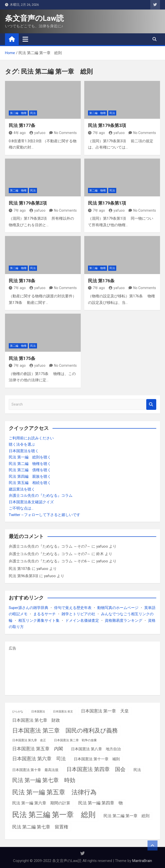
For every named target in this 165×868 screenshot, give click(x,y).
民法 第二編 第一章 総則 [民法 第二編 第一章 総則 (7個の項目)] (126, 816)
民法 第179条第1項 (107, 203)
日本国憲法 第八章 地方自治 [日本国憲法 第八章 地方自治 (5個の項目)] (96, 749)
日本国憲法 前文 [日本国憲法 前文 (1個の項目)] (63, 712)
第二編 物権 (18, 113)
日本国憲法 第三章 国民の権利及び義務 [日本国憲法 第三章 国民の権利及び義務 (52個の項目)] (65, 731)
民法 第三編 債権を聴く (30, 470)
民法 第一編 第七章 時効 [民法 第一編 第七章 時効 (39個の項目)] (44, 780)
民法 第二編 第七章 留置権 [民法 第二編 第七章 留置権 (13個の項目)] (40, 827)
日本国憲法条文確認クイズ (31, 502)
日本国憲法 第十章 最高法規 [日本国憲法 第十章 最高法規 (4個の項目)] (35, 770)
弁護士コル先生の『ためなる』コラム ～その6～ (50, 561)
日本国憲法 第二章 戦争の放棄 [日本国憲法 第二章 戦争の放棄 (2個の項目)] (75, 740)
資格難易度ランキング (123, 621)
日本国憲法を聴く (24, 451)
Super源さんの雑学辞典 (28, 608)
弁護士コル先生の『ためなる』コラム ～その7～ (50, 546)
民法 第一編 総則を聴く (30, 457)
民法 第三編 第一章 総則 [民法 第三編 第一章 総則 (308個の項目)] (54, 815)
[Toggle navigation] (25, 39)
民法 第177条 (22, 125)
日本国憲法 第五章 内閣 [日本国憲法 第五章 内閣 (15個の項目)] (38, 749)
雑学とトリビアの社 (78, 614)
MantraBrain (142, 861)
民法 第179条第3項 (107, 125)
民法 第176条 (101, 281)
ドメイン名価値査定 (82, 621)
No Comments (65, 133)
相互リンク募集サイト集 (39, 621)
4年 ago (17, 133)
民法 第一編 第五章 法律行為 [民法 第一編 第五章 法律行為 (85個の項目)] (54, 792)
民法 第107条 (20, 569)
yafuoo (37, 133)
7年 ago (96, 133)
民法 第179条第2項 (28, 203)
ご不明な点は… (21, 508)
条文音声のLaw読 (34, 18)
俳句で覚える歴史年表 (73, 608)
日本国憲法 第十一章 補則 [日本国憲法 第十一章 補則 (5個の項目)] (97, 759)
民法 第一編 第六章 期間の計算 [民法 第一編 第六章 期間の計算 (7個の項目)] (41, 803)
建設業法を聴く (22, 489)
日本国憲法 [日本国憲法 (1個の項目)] (38, 712)
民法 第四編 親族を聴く (30, 476)
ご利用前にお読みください (31, 438)
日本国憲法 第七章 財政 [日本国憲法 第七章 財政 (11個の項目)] (36, 720)
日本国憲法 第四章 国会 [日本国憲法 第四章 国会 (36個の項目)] (96, 769)
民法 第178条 (22, 281)
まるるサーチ (44, 614)
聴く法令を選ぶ (22, 444)
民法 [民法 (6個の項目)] (137, 770)
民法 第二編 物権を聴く (30, 464)
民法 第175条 (22, 358)
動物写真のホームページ (118, 608)
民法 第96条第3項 (23, 576)
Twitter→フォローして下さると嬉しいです (44, 515)
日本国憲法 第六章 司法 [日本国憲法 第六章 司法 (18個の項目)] (39, 759)
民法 (33, 113)
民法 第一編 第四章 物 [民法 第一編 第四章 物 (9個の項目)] (100, 803)
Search (151, 404)
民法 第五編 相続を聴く (30, 483)
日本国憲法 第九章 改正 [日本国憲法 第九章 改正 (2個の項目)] (29, 740)
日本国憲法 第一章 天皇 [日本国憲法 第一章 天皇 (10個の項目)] (105, 711)
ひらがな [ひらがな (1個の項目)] (18, 712)
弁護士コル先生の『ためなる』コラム (41, 495)
